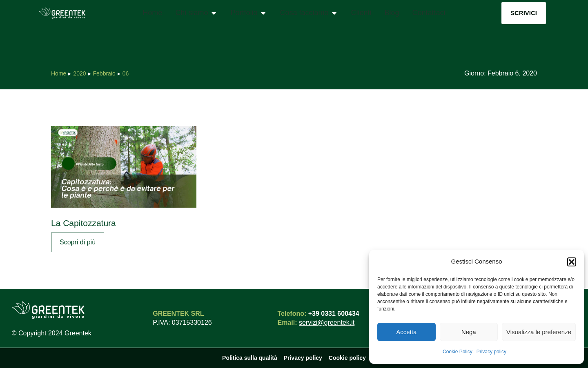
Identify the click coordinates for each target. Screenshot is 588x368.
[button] (572, 262)
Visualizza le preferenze (539, 332)
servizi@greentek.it (327, 323)
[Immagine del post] (124, 167)
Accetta (406, 332)
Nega (469, 332)
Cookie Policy (458, 352)
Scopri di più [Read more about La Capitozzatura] (78, 242)
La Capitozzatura (84, 223)
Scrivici (524, 13)
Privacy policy (491, 352)
